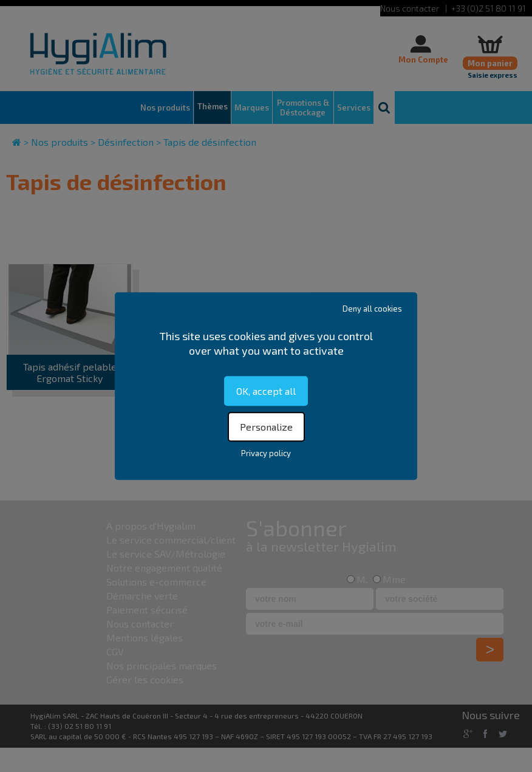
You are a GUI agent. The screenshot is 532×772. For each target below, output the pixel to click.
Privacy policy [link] (266, 453)
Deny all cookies (372, 309)
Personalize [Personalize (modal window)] (266, 427)
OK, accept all (266, 391)
